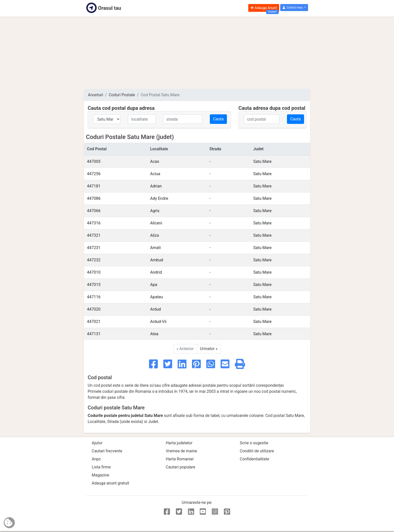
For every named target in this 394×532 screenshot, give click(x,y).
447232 (94, 260)
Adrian (156, 186)
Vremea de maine (181, 451)
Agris (155, 211)
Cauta (218, 119)
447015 (94, 285)
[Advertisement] (197, 53)
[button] (294, 8)
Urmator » (209, 349)
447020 (94, 309)
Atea (154, 334)
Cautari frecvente (107, 451)
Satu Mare (262, 161)
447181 (94, 186)
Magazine (101, 475)
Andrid (156, 272)
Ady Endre (159, 198)
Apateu (157, 297)
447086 (94, 198)
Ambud (157, 260)
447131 (94, 334)
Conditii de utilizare (257, 451)
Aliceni (156, 223)
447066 (94, 211)
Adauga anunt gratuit (110, 483)
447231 (94, 248)
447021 (94, 322)
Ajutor (97, 443)
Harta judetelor (179, 443)
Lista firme (101, 467)
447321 (94, 235)
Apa (154, 285)
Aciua (155, 174)
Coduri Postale (122, 95)
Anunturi (95, 95)
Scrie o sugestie (254, 443)
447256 (94, 174)
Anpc (96, 459)
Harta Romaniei (180, 459)
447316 (94, 223)
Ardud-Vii (158, 322)
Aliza (155, 235)
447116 (94, 297)
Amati (156, 248)
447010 (94, 272)
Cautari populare (181, 467)
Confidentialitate (254, 459)
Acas (155, 161)
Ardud (156, 309)
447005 (94, 161)
